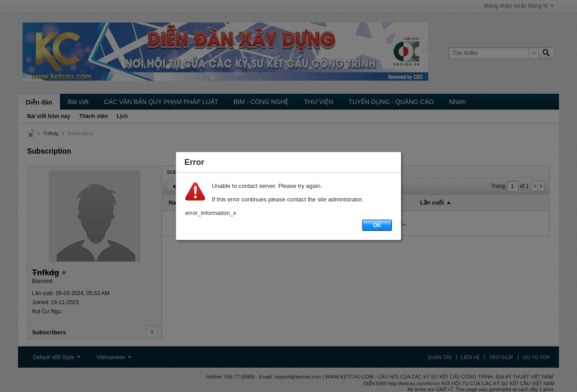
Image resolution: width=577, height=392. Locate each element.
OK (377, 225)
